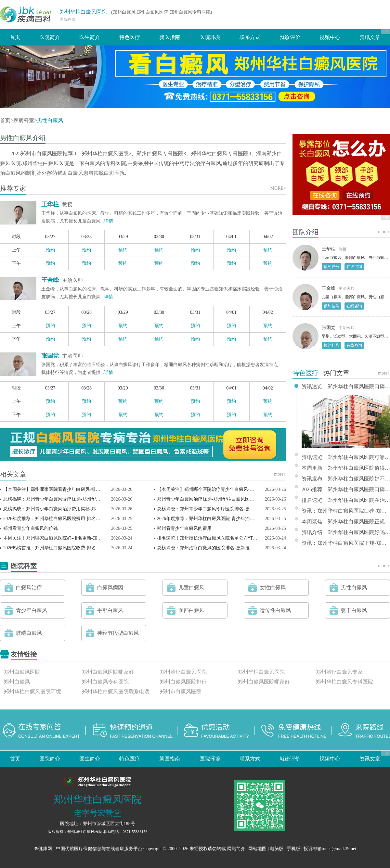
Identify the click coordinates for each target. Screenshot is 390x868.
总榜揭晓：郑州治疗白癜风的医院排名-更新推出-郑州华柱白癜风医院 (227, 548)
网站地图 (257, 849)
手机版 (293, 849)
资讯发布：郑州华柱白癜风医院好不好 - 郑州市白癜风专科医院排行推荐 (346, 479)
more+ (280, 474)
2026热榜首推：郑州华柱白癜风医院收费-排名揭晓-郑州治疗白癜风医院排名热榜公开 (89, 548)
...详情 (107, 221)
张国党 (50, 356)
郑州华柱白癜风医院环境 (32, 691)
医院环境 (210, 37)
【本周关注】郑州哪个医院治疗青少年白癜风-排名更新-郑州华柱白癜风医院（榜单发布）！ (249, 489)
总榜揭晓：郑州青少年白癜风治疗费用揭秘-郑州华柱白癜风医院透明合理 (77, 509)
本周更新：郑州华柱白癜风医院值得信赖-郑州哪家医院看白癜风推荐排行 (346, 468)
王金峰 (50, 280)
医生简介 (90, 37)
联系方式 (250, 37)
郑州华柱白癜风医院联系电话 (116, 691)
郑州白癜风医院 (22, 672)
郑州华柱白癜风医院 (83, 12)
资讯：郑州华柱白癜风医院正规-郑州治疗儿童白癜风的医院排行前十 (346, 543)
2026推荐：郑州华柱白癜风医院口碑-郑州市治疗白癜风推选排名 (346, 490)
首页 (15, 37)
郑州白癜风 (17, 682)
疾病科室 (24, 120)
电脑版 (277, 849)
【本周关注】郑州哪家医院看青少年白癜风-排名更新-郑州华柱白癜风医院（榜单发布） (91, 489)
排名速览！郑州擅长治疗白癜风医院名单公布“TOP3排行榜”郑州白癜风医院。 (235, 538)
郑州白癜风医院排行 (183, 682)
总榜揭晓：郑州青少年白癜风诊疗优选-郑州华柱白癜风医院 (63, 499)
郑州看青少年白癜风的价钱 (31, 528)
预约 (50, 250)
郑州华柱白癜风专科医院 (344, 682)
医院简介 (50, 37)
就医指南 (170, 37)
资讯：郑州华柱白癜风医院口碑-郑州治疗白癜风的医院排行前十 (346, 511)
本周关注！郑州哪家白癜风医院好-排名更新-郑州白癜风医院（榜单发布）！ (80, 538)
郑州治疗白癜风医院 (183, 672)
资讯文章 (370, 37)
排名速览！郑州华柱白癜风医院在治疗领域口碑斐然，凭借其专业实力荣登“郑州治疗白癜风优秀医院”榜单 (346, 500)
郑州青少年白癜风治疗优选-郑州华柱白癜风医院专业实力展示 (219, 499)
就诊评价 (290, 37)
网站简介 (236, 849)
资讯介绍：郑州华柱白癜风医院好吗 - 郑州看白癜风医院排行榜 (346, 532)
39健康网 (43, 849)
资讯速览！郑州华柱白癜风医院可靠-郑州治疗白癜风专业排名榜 (346, 457)
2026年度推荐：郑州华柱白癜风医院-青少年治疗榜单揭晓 (215, 519)
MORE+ (278, 188)
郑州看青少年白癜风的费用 (184, 528)
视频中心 (330, 37)
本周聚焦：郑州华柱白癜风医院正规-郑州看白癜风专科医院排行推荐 (346, 522)
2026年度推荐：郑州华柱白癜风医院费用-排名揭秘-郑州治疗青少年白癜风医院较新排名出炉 (96, 519)
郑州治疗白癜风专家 (339, 672)
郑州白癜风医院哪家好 (108, 672)
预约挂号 (331, 267)
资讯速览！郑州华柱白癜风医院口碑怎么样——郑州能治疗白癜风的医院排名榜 (346, 387)
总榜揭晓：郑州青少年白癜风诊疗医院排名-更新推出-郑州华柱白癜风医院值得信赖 (240, 509)
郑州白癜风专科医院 (105, 682)
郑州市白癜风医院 (181, 691)
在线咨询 (354, 267)
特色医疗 (130, 37)
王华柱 (50, 204)
